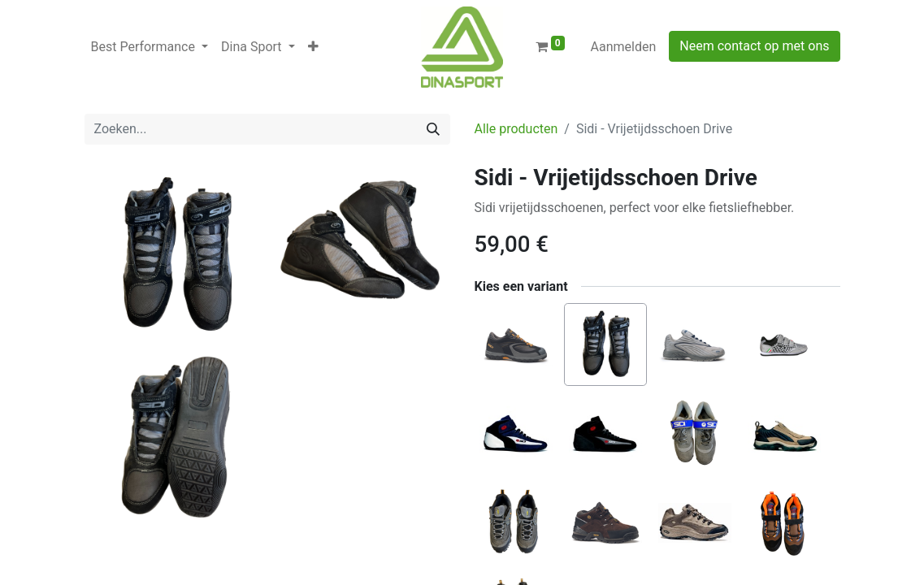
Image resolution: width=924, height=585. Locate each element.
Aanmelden (624, 47)
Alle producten (516, 129)
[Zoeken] (433, 129)
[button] (313, 47)
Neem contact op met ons (754, 46)
